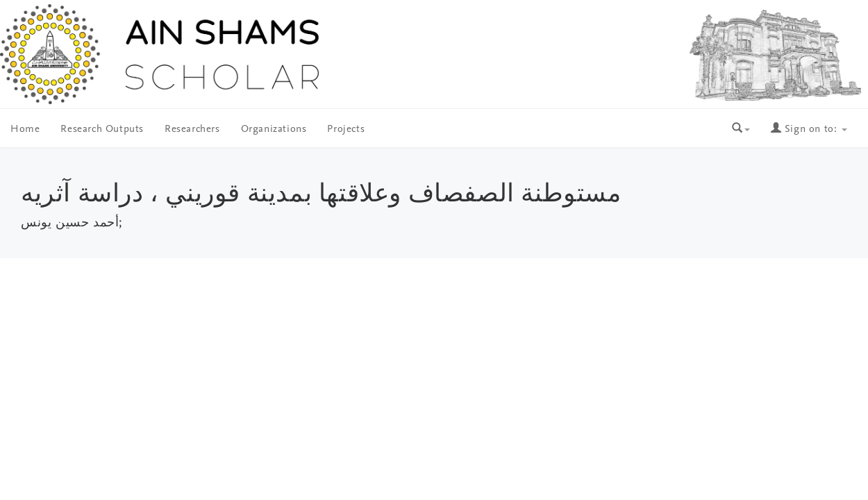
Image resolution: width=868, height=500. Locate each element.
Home (25, 130)
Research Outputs (102, 130)
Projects (346, 130)
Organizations (274, 130)
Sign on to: (809, 130)
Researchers (192, 130)
